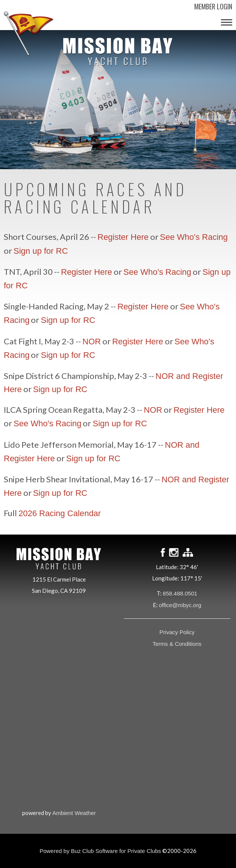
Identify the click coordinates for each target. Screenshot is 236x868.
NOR (92, 342)
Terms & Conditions (177, 644)
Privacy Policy (177, 632)
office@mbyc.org (180, 605)
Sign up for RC (41, 251)
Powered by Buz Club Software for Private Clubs (100, 851)
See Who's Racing (194, 237)
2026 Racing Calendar (60, 513)
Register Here (123, 237)
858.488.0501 (180, 593)
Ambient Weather (74, 813)
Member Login (213, 6)
